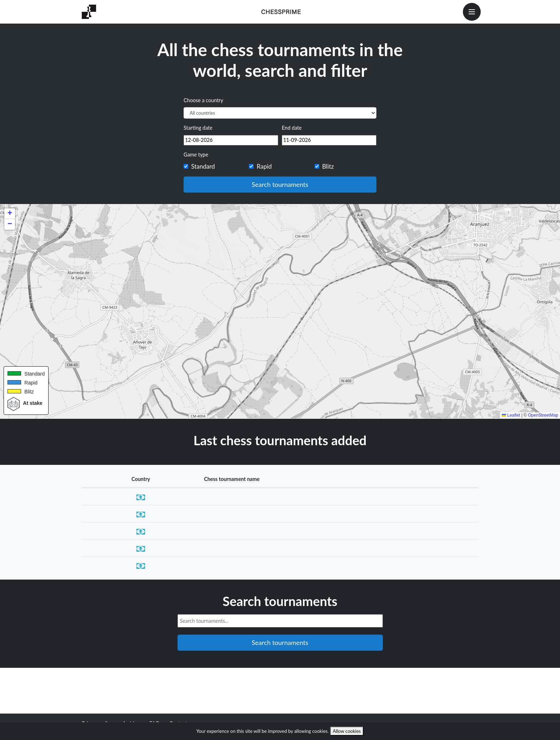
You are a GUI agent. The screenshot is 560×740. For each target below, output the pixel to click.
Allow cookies (347, 731)
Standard (203, 166)
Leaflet (511, 415)
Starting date (198, 128)
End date (292, 128)
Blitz (328, 166)
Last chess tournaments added (280, 440)
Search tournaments (280, 184)
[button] (10, 214)
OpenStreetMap (543, 415)
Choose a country (203, 100)
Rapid (264, 166)
